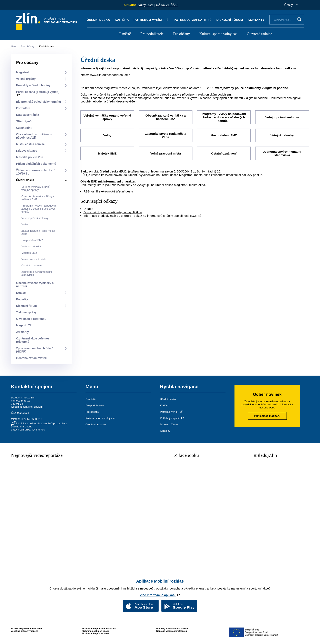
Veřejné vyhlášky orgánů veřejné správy (36, 188)
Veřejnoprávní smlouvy (35, 218)
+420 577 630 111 (31, 419)
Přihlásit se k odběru (267, 416)
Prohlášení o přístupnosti (96, 633)
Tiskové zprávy (26, 312)
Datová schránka (28, 115)
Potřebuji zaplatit (193, 20)
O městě (125, 34)
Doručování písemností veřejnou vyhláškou (113, 212)
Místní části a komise (30, 144)
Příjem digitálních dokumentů (36, 164)
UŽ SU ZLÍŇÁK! (167, 5)
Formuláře (23, 108)
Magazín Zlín (25, 325)
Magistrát (22, 72)
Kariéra (122, 20)
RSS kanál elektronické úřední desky (108, 191)
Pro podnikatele (152, 34)
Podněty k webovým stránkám (172, 628)
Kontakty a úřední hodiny (33, 85)
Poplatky (22, 299)
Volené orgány (26, 79)
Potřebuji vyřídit (151, 20)
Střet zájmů (24, 121)
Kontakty (256, 20)
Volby (25, 224)
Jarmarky (22, 332)
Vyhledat (299, 19)
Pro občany (182, 34)
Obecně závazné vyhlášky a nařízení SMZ (166, 117)
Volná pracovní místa (34, 259)
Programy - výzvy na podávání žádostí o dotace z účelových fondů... (39, 209)
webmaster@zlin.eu (176, 631)
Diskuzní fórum (230, 20)
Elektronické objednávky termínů (38, 102)
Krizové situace (27, 151)
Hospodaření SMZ (32, 240)
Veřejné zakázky (31, 246)
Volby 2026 (146, 5)
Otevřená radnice (259, 34)
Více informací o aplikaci (160, 595)
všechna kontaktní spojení (27, 407)
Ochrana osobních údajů (96, 631)
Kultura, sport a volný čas (218, 34)
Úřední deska (98, 20)
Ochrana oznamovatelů (32, 358)
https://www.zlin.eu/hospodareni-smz (105, 75)
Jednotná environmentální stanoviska (282, 153)
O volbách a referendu (31, 319)
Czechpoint (24, 128)
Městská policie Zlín (30, 157)
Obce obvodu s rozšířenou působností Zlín (34, 136)
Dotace (21, 293)
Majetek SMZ (29, 253)
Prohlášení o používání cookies (99, 628)
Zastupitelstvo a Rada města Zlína (166, 135)
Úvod (14, 46)
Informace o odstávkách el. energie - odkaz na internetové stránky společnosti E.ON (141, 215)
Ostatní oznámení (32, 265)
